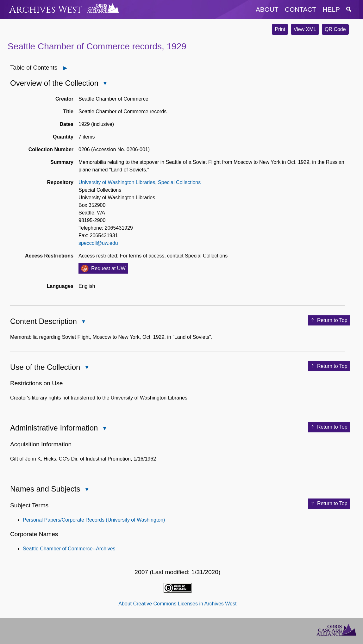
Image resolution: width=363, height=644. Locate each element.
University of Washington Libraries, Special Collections (140, 182)
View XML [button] (305, 29)
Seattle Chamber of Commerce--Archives (69, 549)
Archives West (46, 10)
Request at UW (108, 268)
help (331, 9)
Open (69, 68)
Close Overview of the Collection (105, 84)
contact (300, 9)
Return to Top (329, 320)
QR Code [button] (335, 29)
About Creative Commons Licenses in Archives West (177, 604)
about (267, 9)
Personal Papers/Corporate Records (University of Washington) (94, 520)
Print (280, 29)
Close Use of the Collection (86, 368)
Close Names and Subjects (86, 490)
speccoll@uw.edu (98, 243)
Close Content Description (83, 322)
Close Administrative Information (104, 429)
